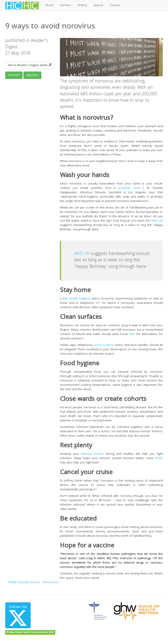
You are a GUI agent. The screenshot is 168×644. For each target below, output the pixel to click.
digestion (32, 75)
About (49, 5)
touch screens (104, 345)
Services (65, 5)
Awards (98, 5)
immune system (92, 454)
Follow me (18, 615)
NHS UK (157, 221)
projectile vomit (129, 188)
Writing (82, 5)
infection (14, 75)
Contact (115, 5)
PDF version (51, 583)
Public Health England (75, 299)
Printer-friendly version (24, 583)
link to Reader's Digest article (30, 65)
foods (159, 458)
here (132, 334)
